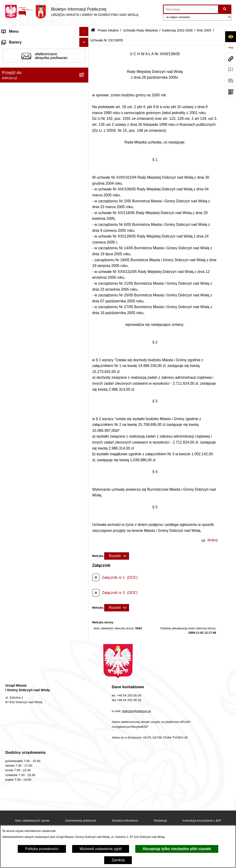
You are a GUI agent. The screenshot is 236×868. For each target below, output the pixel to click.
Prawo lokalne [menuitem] (13, 87)
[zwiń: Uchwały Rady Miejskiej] (85, 141)
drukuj (212, 540)
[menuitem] (44, 99)
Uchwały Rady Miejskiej (140, 30)
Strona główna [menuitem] (14, 41)
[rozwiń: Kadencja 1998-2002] (85, 799)
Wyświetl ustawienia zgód (100, 849)
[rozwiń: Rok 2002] (85, 787)
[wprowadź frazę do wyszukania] (191, 9)
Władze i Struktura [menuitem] (17, 68)
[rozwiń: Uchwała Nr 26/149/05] (85, 738)
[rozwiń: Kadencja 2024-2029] (85, 153)
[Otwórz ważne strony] (230, 70)
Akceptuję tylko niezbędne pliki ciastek (177, 849)
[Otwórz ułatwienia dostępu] (230, 37)
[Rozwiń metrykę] (117, 556)
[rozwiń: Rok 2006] (85, 226)
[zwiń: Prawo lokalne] (85, 87)
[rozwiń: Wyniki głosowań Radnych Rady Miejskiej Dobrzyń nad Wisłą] (85, 811)
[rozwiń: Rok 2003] (85, 775)
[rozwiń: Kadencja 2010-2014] (85, 190)
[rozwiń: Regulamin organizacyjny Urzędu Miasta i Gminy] (85, 111)
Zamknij (118, 860)
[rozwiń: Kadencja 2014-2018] (85, 177)
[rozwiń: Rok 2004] (85, 762)
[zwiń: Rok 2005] (85, 238)
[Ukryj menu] (84, 32)
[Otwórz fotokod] (230, 92)
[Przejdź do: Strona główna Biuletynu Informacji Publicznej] (93, 30)
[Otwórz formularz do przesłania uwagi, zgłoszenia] (230, 81)
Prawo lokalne (108, 30)
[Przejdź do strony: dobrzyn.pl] (230, 59)
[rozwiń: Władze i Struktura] (85, 68)
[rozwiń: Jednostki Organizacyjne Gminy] (85, 78)
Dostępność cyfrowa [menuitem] (18, 50)
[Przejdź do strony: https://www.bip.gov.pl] (230, 48)
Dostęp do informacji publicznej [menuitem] (27, 59)
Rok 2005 (204, 30)
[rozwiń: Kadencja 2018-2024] (85, 165)
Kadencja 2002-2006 (177, 30)
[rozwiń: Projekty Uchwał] (85, 129)
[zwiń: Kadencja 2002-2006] (85, 214)
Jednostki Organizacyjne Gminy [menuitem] (28, 77)
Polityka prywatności (42, 849)
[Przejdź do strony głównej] (72, 12)
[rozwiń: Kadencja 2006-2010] (85, 202)
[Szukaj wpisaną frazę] (225, 9)
